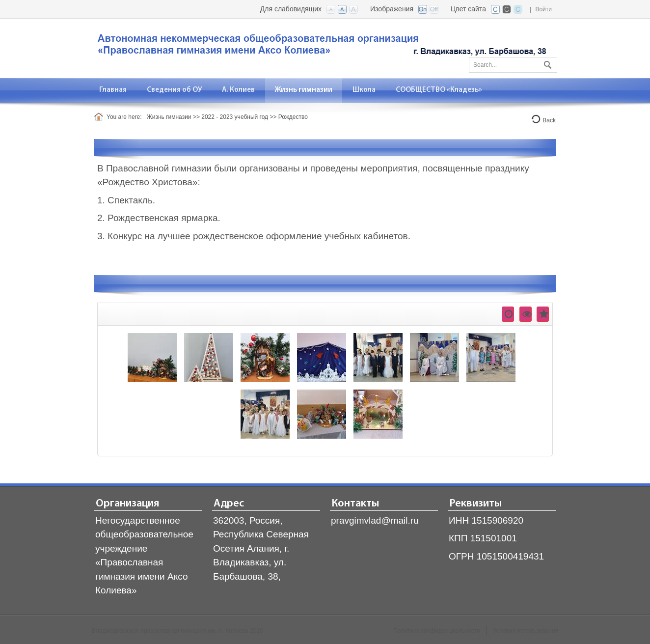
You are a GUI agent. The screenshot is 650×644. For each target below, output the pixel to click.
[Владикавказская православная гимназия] (320, 47)
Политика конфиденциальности (437, 631)
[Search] (513, 65)
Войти (543, 9)
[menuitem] (113, 90)
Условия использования (526, 631)
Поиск (546, 63)
